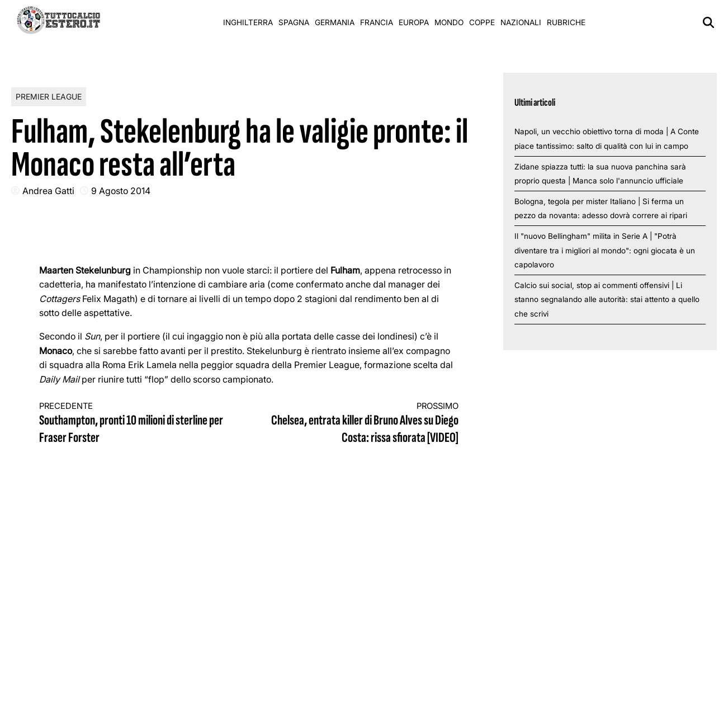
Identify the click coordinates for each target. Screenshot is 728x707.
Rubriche (566, 22)
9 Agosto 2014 (121, 191)
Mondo (449, 22)
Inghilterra (248, 22)
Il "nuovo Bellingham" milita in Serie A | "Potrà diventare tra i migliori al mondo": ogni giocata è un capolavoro (605, 250)
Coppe (482, 22)
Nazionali (521, 22)
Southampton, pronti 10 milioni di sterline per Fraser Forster (134, 424)
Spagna (294, 22)
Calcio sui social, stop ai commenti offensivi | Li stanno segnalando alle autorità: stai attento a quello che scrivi (607, 300)
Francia (377, 22)
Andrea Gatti (48, 191)
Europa (414, 22)
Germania (335, 22)
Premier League (49, 96)
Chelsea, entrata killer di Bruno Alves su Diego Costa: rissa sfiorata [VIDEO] (365, 424)
